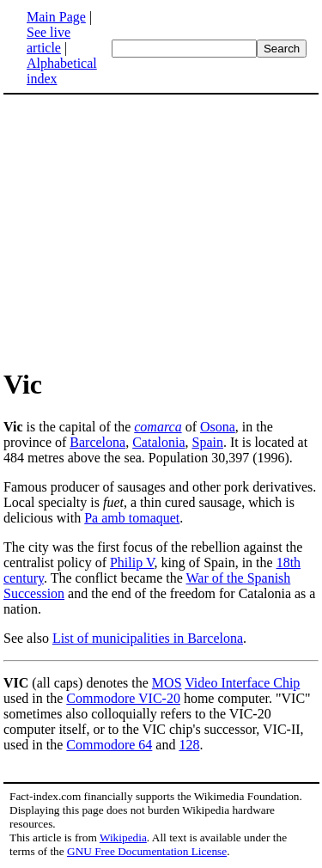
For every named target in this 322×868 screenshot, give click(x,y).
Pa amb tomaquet (132, 518)
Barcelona (97, 442)
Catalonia (158, 442)
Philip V (132, 562)
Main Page (56, 17)
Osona (218, 427)
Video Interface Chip (242, 683)
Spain (207, 442)
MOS (167, 683)
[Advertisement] (148, 230)
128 (189, 745)
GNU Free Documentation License (147, 851)
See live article (49, 40)
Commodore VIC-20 (123, 698)
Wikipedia (123, 837)
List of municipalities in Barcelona (148, 638)
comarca (158, 427)
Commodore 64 (109, 745)
